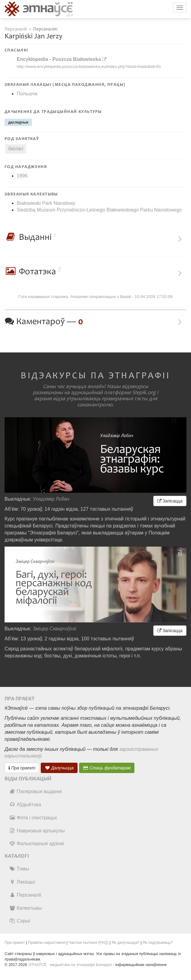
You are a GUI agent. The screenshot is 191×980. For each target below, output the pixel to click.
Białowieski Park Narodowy (46, 203)
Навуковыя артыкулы (37, 831)
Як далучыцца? (126, 942)
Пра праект (22, 768)
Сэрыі (20, 921)
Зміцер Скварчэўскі (55, 629)
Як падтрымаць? (158, 942)
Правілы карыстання (47, 942)
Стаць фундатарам (107, 768)
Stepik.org (144, 393)
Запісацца (170, 501)
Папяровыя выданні (35, 791)
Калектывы (25, 908)
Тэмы (19, 869)
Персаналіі (16, 29)
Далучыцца (59, 768)
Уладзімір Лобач (51, 499)
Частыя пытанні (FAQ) (89, 942)
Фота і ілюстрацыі (33, 818)
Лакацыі (22, 882)
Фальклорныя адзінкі (36, 843)
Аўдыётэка (25, 805)
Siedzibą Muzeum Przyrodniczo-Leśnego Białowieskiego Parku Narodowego (99, 210)
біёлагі (16, 149)
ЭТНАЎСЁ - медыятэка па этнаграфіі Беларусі (70, 965)
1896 (22, 176)
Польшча (27, 94)
